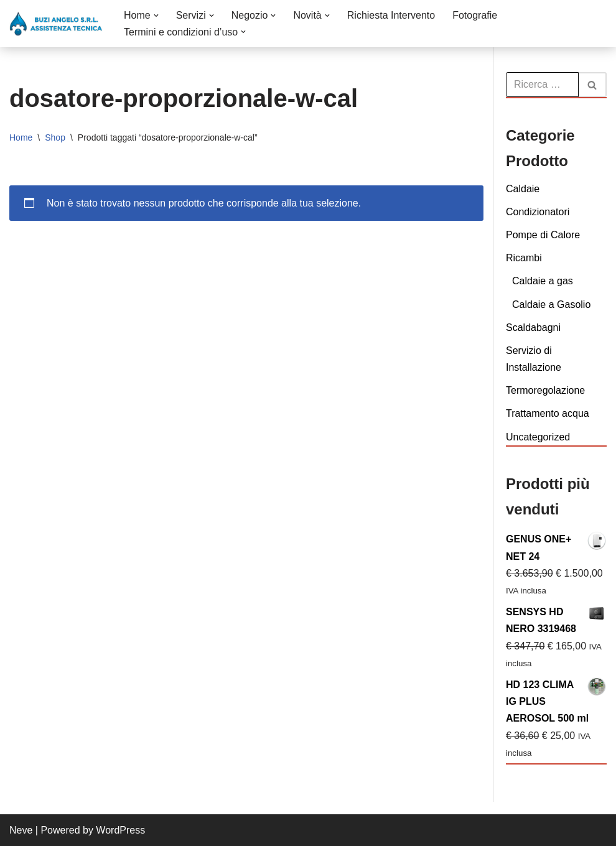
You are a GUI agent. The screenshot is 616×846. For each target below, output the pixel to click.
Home (21, 137)
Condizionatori (538, 212)
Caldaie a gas (543, 281)
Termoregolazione (545, 390)
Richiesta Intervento (391, 15)
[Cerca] (542, 85)
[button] (156, 16)
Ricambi (524, 258)
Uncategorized (538, 437)
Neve (21, 830)
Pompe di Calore (543, 235)
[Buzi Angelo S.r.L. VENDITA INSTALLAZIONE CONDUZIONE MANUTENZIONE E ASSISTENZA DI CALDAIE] (56, 24)
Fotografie (475, 15)
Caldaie (523, 189)
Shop (55, 137)
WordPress (120, 830)
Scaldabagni (533, 328)
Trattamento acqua (548, 413)
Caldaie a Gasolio (551, 304)
